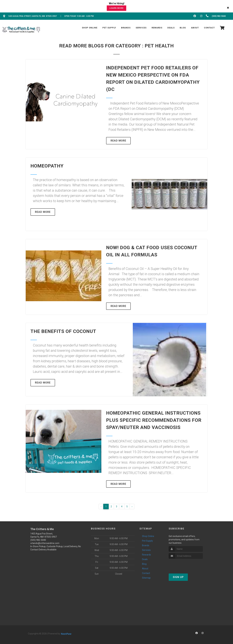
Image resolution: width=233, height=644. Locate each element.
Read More (118, 141)
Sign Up (178, 577)
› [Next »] (132, 506)
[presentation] (186, 565)
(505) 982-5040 (38, 540)
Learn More (117, 8)
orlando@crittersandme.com (45, 543)
